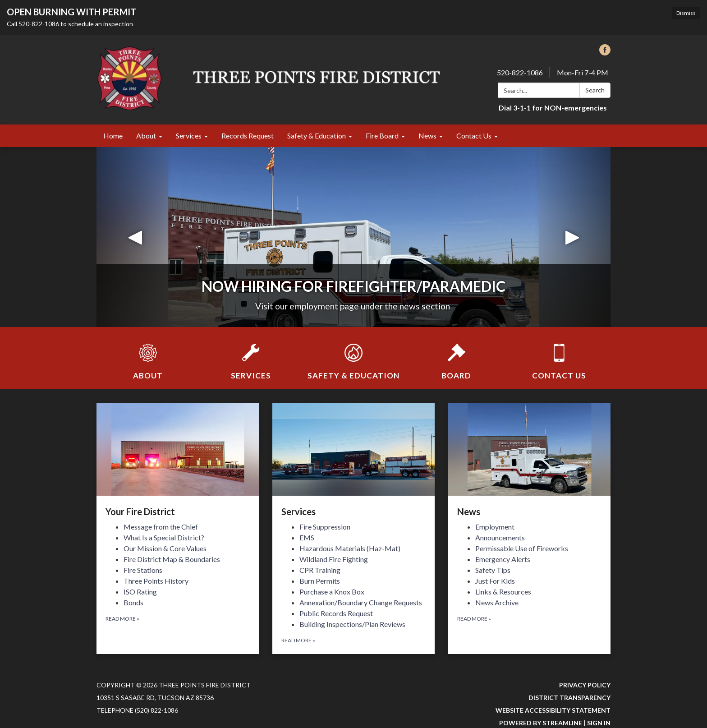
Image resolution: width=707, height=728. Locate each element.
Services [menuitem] (189, 136)
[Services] (251, 356)
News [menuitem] (427, 136)
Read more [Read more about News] (474, 619)
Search (595, 90)
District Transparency (569, 698)
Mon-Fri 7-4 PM (583, 72)
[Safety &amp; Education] (353, 356)
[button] (135, 237)
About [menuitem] (146, 136)
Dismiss (686, 13)
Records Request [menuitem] (248, 136)
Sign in (599, 723)
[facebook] (605, 53)
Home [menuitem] (113, 136)
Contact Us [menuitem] (474, 136)
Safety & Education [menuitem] (317, 136)
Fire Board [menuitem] (382, 136)
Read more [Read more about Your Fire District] (122, 619)
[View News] (529, 461)
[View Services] (353, 461)
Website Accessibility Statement (553, 710)
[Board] (456, 356)
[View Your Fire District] (178, 461)
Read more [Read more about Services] (298, 640)
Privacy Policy (585, 685)
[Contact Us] (559, 356)
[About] (148, 356)
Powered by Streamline (541, 723)
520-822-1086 (520, 72)
